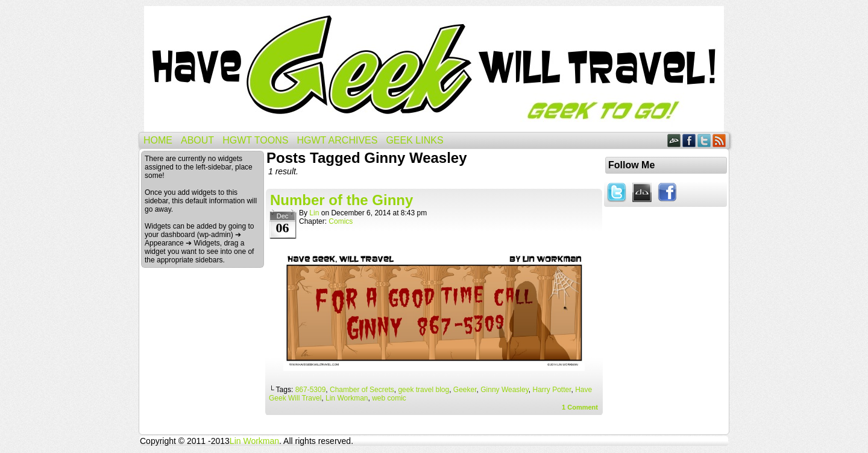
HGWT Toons (255, 140)
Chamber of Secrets (362, 390)
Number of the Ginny (341, 200)
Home (158, 140)
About (197, 140)
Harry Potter (552, 390)
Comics (341, 221)
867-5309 (311, 390)
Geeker (465, 390)
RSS (719, 140)
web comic (389, 398)
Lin (314, 213)
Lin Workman (347, 398)
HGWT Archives (337, 140)
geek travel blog (423, 390)
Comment (580, 407)
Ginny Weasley (505, 390)
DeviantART (674, 140)
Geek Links (414, 140)
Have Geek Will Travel (434, 69)
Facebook (689, 140)
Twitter (704, 140)
